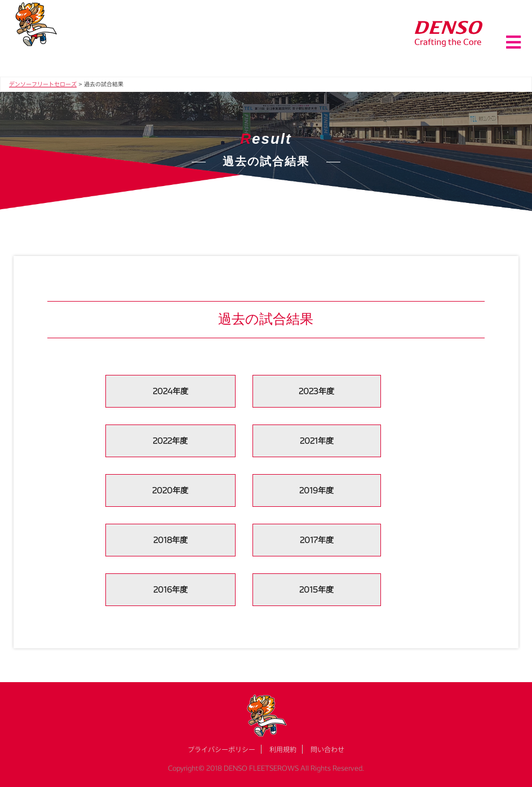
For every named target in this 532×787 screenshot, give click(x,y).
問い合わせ (327, 749)
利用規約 (283, 749)
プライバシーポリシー (221, 749)
